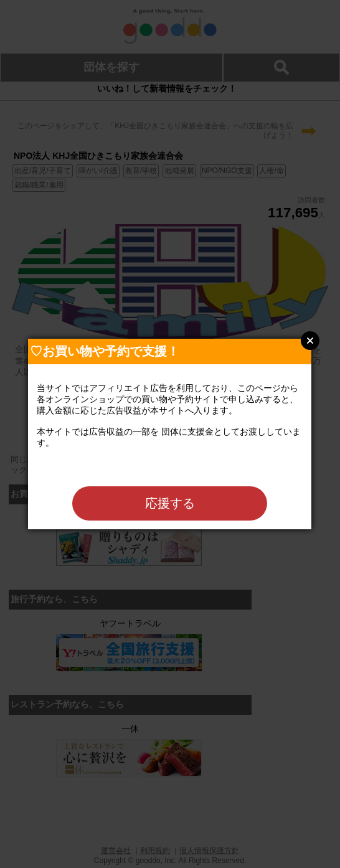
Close (310, 341)
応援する (170, 503)
